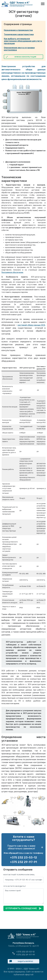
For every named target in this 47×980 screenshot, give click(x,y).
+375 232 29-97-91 (23, 862)
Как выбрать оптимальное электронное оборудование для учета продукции (23, 41)
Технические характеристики (19, 34)
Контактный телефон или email (19, 875)
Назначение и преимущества (18, 30)
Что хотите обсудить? (15, 886)
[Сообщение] (23, 896)
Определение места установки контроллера (19, 49)
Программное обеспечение (12, 272)
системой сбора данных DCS (31, 325)
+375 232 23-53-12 (23, 857)
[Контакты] (23, 880)
